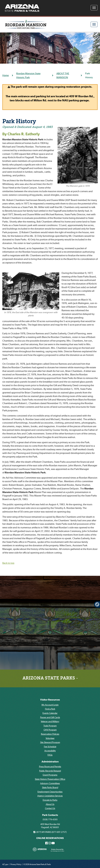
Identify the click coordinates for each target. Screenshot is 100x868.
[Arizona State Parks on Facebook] (47, 843)
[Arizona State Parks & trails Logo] (22, 8)
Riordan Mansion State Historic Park (28, 75)
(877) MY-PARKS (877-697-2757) (50, 832)
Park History (19, 122)
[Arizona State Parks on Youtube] (53, 843)
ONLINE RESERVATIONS (50, 838)
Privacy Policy (16, 864)
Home (6, 75)
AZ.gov (5, 864)
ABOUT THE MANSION (63, 75)
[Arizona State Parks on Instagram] (50, 843)
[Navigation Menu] (94, 8)
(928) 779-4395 (50, 819)
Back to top (8, 563)
